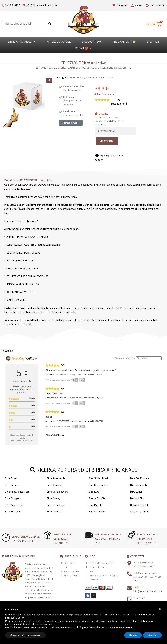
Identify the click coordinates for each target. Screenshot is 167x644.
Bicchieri (153, 42)
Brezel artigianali (139, 505)
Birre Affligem (13, 498)
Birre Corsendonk (56, 505)
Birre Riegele (95, 505)
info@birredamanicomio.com (42, 5)
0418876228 (150, 573)
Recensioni (95, 580)
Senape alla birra (139, 511)
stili (40, 597)
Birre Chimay (53, 498)
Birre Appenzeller (14, 505)
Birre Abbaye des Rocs (17, 492)
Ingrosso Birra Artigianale (101, 563)
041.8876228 (13, 5)
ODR (91, 571)
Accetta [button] (152, 635)
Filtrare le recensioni (138, 358)
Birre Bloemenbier (56, 478)
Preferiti (120, 5)
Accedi (137, 5)
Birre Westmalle (139, 485)
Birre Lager (136, 492)
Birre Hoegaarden (98, 485)
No (83, 380)
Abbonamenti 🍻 (124, 42)
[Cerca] (50, 24)
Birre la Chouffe (97, 498)
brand (28, 601)
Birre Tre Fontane (140, 478)
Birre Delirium (54, 511)
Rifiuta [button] (133, 635)
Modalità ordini (71, 576)
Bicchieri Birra (137, 498)
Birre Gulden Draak (98, 478)
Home (43, 68)
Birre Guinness (13, 485)
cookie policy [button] (17, 618)
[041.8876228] (3, 4)
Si (76, 380)
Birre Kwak (94, 492)
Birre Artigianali (22, 42)
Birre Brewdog (54, 485)
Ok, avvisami (107, 141)
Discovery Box (92, 42)
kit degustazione (59, 42)
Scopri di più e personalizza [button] (25, 635)
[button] (49, 80)
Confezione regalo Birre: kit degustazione (74, 68)
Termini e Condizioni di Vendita (104, 576)
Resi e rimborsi (71, 571)
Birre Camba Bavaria (58, 492)
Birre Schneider (96, 511)
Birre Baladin (12, 478)
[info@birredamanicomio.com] (24, 4)
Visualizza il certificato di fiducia (22, 436)
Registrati (155, 5)
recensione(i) (119, 102)
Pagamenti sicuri (97, 567)
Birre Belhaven (13, 511)
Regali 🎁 (83, 48)
